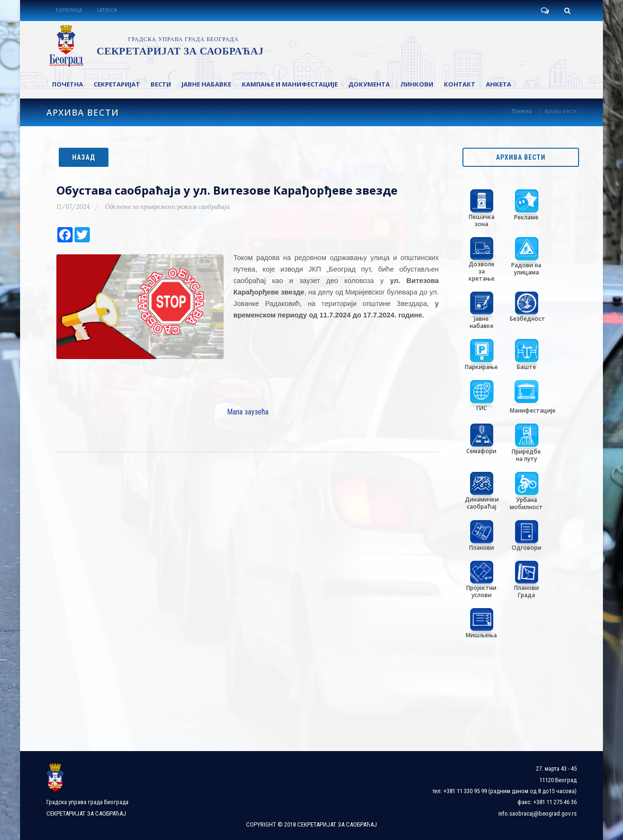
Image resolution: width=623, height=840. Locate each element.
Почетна (522, 111)
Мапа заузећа (248, 412)
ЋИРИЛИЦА (69, 10)
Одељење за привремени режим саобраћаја (167, 207)
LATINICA (107, 10)
